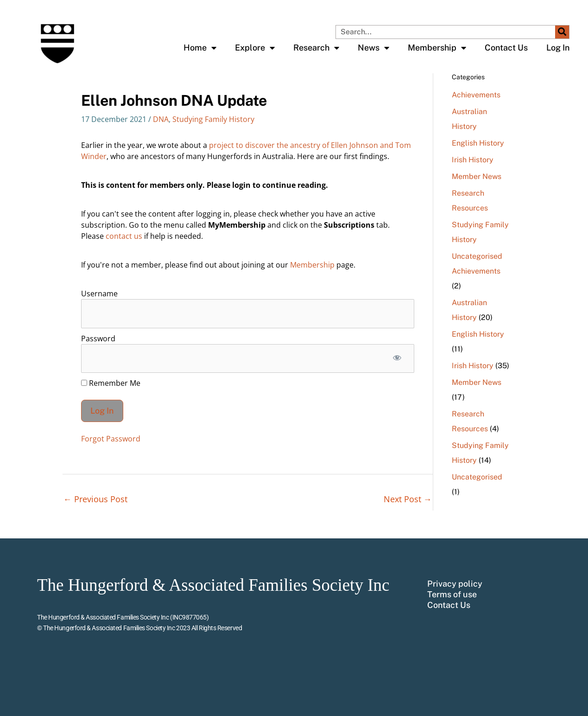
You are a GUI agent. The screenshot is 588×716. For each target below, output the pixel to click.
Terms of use (452, 595)
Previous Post (95, 499)
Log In (558, 48)
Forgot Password (111, 439)
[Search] (562, 32)
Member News (477, 176)
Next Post (408, 499)
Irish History (473, 160)
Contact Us (506, 48)
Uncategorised (477, 256)
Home (200, 48)
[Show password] (397, 358)
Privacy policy (455, 584)
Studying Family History (213, 119)
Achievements (476, 95)
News (373, 48)
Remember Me (111, 383)
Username (99, 294)
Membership (437, 48)
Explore (255, 48)
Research (316, 48)
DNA (161, 119)
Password (98, 339)
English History (478, 143)
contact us (124, 236)
